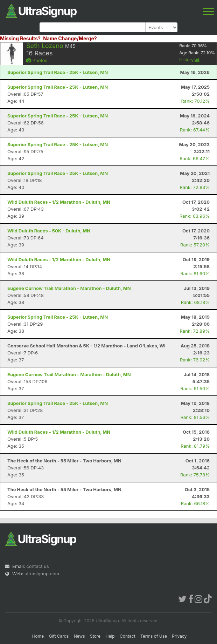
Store (95, 636)
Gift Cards (59, 636)
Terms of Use (154, 636)
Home (38, 636)
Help (110, 636)
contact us (37, 566)
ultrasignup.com (42, 574)
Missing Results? (20, 38)
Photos (37, 60)
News (79, 636)
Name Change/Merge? (70, 38)
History (189, 60)
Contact (128, 636)
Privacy (179, 636)
